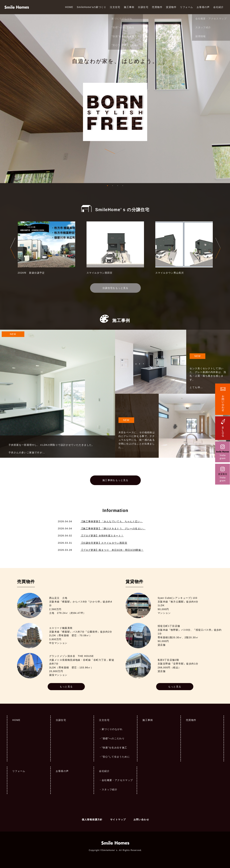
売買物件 (157, 7)
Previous (13, 248)
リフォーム (186, 7)
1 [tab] (107, 186)
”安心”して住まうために (116, 757)
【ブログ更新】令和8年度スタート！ (102, 536)
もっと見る (66, 687)
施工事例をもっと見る (115, 480)
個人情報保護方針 (92, 820)
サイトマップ (118, 820)
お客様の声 (203, 7)
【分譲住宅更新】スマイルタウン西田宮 (104, 543)
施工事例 (129, 7)
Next (218, 248)
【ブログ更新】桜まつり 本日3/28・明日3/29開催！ (112, 550)
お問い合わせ (141, 820)
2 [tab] (113, 186)
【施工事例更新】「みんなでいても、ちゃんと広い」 (112, 521)
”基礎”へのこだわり (113, 738)
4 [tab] (123, 186)
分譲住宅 (143, 7)
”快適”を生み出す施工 (114, 748)
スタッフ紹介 (110, 789)
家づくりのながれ (112, 729)
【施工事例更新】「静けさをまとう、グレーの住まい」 (113, 529)
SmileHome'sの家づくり (91, 7)
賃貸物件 (171, 7)
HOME (69, 7)
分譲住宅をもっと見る (115, 288)
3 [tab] (118, 186)
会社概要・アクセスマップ (117, 780)
